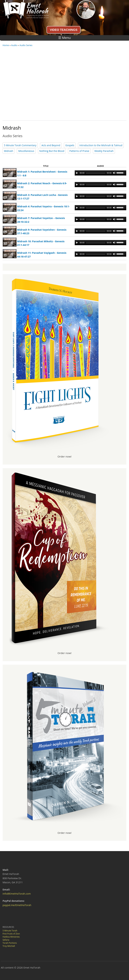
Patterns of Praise (79, 151)
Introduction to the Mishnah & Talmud (101, 145)
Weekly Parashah (104, 151)
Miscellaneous (26, 151)
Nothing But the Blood (52, 151)
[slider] (96, 173)
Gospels (70, 145)
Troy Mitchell (9, 946)
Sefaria (6, 940)
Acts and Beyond (51, 145)
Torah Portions (10, 943)
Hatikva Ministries (11, 937)
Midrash (9, 151)
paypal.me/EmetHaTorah (17, 905)
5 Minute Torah (10, 931)
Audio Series (26, 45)
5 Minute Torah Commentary (20, 145)
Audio (14, 45)
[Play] (77, 173)
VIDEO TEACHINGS (64, 30)
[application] (100, 173)
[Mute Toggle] (114, 173)
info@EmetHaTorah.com (17, 894)
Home (6, 45)
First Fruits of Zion (11, 934)
